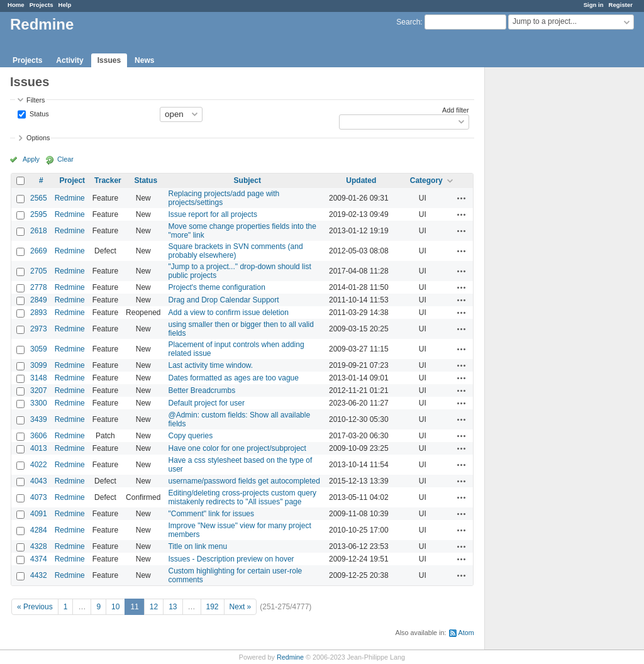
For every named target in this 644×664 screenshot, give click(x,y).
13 (173, 607)
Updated (361, 180)
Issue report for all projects (212, 214)
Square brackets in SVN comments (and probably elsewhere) (235, 251)
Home (16, 5)
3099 (39, 365)
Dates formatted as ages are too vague (233, 378)
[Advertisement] (548, 265)
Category (426, 180)
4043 (39, 481)
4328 (39, 546)
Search (408, 22)
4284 (39, 530)
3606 (39, 436)
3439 (39, 419)
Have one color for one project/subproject (237, 448)
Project (72, 180)
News (144, 60)
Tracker (108, 180)
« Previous (35, 607)
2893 (39, 313)
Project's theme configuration (216, 287)
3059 (39, 349)
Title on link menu (197, 546)
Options (38, 138)
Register (621, 5)
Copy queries (190, 436)
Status (38, 113)
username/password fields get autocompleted (244, 481)
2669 (39, 251)
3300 (39, 403)
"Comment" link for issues (211, 514)
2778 (39, 287)
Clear (65, 159)
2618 (39, 231)
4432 (39, 575)
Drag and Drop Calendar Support (223, 300)
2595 (39, 214)
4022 (39, 465)
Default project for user (206, 403)
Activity (69, 60)
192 (213, 607)
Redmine (70, 198)
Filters (36, 100)
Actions (462, 198)
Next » (241, 607)
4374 (39, 559)
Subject (247, 180)
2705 (39, 271)
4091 (39, 514)
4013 (39, 448)
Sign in (594, 5)
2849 (39, 300)
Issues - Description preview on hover (231, 559)
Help (65, 5)
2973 (39, 329)
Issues (109, 60)
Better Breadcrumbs (202, 390)
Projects (42, 5)
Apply (31, 159)
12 (154, 607)
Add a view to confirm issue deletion (228, 313)
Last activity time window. (210, 365)
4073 (39, 497)
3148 (39, 378)
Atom (466, 633)
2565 (39, 198)
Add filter (456, 110)
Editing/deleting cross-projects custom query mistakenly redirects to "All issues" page (242, 497)
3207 (39, 390)
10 (115, 607)
